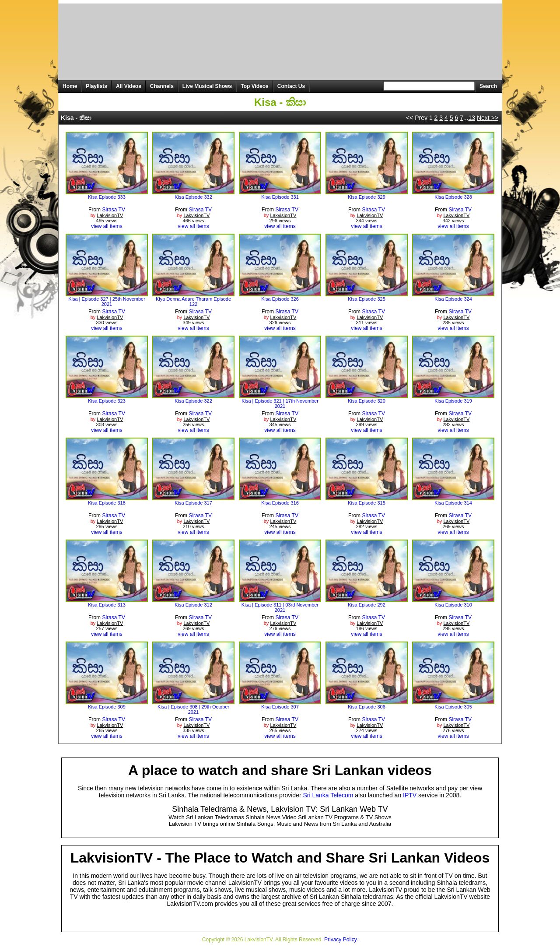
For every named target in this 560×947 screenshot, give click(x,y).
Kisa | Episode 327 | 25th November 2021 (107, 302)
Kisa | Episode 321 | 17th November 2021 (280, 403)
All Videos (129, 86)
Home (70, 86)
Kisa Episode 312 (193, 605)
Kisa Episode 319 (453, 401)
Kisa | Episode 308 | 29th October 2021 (193, 709)
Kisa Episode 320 (367, 401)
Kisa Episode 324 (453, 299)
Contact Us (291, 86)
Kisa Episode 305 (453, 707)
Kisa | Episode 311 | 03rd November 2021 (280, 607)
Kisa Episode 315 (367, 503)
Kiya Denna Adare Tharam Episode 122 (193, 302)
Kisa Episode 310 (453, 605)
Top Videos (255, 86)
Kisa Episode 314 (453, 503)
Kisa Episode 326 (280, 299)
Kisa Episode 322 (193, 401)
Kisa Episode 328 (453, 197)
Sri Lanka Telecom (328, 795)
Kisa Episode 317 (193, 503)
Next (488, 118)
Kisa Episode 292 (367, 605)
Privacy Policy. (341, 940)
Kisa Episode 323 (107, 401)
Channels (162, 86)
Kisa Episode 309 (107, 707)
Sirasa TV (113, 210)
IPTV (410, 795)
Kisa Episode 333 (107, 197)
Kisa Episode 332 (193, 197)
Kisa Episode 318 (107, 503)
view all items (107, 226)
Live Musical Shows (207, 86)
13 (472, 118)
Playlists (96, 86)
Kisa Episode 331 (280, 197)
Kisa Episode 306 (367, 707)
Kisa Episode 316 (280, 503)
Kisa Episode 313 (107, 605)
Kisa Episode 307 (280, 707)
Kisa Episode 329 (367, 197)
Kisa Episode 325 (367, 299)
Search (488, 86)
